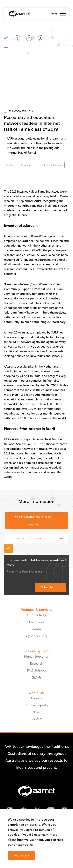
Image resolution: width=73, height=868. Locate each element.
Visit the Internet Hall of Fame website (33, 521)
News (36, 712)
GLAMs (36, 677)
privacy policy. (24, 845)
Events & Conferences (51, 165)
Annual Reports (37, 705)
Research (37, 664)
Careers (36, 698)
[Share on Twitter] (41, 38)
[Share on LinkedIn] (29, 38)
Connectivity (37, 615)
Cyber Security (37, 636)
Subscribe (47, 587)
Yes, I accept (21, 856)
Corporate (27, 165)
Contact (36, 719)
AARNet (10, 165)
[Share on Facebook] (17, 38)
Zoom (36, 629)
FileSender (37, 622)
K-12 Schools (36, 670)
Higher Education (37, 657)
